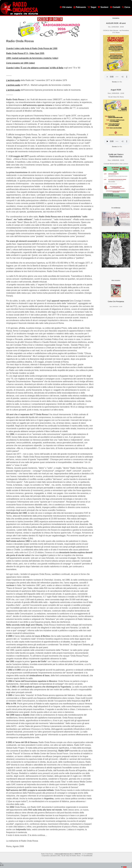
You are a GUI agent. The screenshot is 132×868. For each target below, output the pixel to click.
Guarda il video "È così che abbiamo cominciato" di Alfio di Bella (35, 68)
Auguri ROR (116, 90)
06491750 (78, 854)
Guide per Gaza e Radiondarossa (116, 155)
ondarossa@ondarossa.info (63, 854)
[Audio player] (117, 77)
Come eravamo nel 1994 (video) (21, 63)
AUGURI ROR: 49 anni (116, 23)
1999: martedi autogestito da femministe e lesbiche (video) (32, 58)
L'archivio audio (13, 80)
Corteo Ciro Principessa (116, 302)
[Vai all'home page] (19, 14)
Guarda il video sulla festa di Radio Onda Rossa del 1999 (32, 48)
